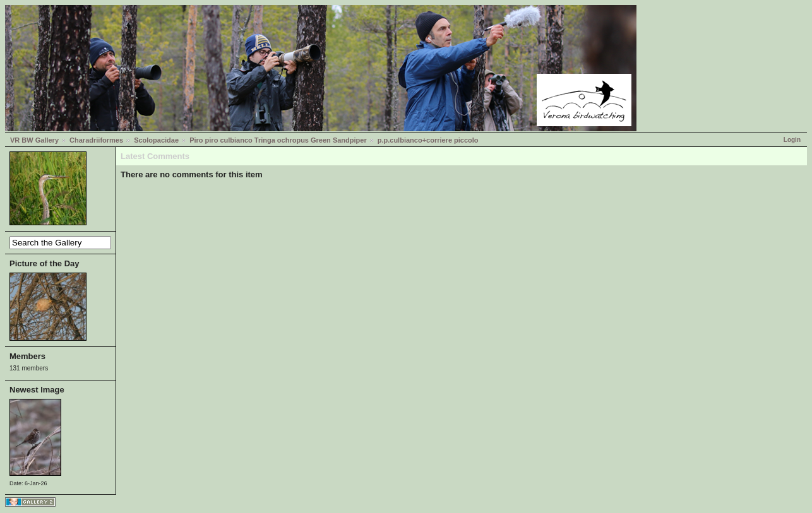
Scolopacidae (156, 140)
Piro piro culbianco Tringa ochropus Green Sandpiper (278, 140)
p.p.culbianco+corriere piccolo (428, 140)
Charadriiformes (96, 140)
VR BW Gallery (34, 140)
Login (792, 140)
